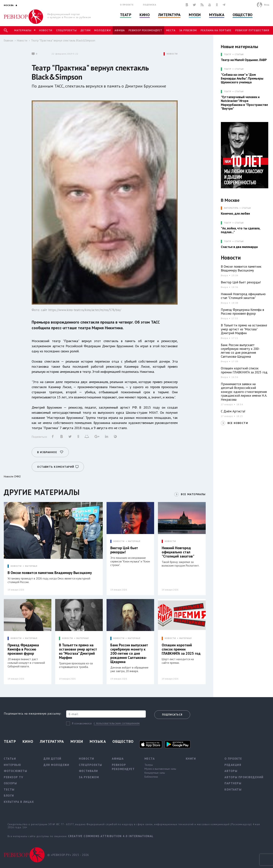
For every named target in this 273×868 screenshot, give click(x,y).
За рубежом (188, 30)
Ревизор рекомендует (145, 30)
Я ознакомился (82, 723)
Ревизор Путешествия (252, 30)
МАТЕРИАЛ (31, 566)
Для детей (53, 759)
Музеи (195, 15)
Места (171, 30)
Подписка (149, 5)
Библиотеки (151, 777)
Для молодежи (56, 765)
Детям (86, 30)
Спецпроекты (66, 30)
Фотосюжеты (15, 771)
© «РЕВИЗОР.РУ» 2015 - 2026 (68, 855)
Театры (149, 765)
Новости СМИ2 (12, 476)
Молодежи (102, 30)
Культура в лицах (19, 802)
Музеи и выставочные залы (160, 769)
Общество (242, 15)
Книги (191, 759)
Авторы (231, 771)
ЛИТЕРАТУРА (231, 208)
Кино (145, 15)
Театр (126, 15)
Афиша (120, 30)
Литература (169, 15)
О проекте (127, 5)
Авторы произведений (244, 777)
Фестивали (88, 771)
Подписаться (172, 715)
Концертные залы (155, 773)
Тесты (9, 789)
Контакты (233, 789)
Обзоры (10, 783)
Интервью (12, 765)
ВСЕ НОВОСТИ (238, 423)
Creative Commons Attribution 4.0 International (111, 836)
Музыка (217, 15)
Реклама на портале (216, 30)
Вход (267, 5)
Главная (8, 40)
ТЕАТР (228, 54)
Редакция (233, 765)
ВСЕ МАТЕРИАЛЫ (193, 494)
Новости (46, 30)
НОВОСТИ (172, 54)
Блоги (9, 796)
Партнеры (233, 783)
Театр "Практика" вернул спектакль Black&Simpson (63, 40)
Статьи (239, 54)
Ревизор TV (13, 777)
